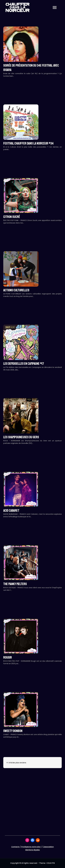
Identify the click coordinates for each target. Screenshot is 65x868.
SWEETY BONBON (13, 731)
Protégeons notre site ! (31, 847)
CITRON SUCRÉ (12, 217)
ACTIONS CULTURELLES (16, 290)
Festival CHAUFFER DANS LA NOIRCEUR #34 (28, 143)
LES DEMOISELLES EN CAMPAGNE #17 (24, 364)
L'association (48, 847)
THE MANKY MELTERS (15, 584)
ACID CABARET (11, 511)
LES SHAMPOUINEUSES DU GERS (21, 437)
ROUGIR (8, 657)
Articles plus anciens (17, 763)
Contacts (15, 847)
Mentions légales (32, 850)
